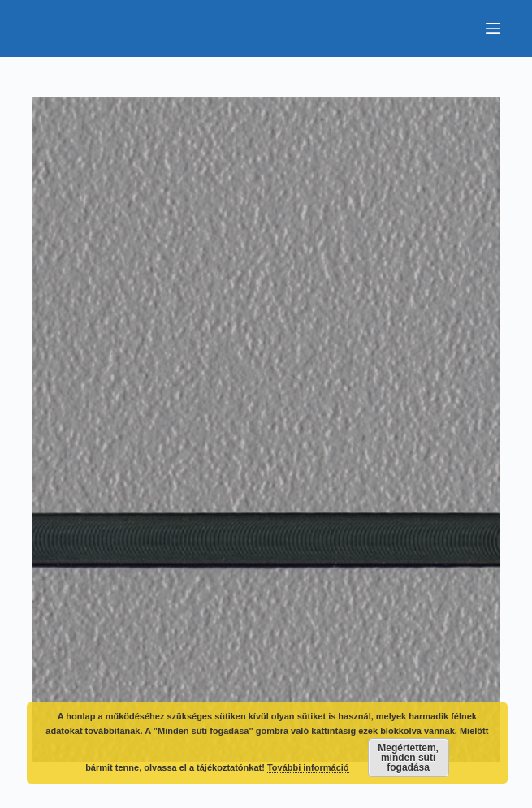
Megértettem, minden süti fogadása (408, 758)
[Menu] (493, 28)
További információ (308, 767)
